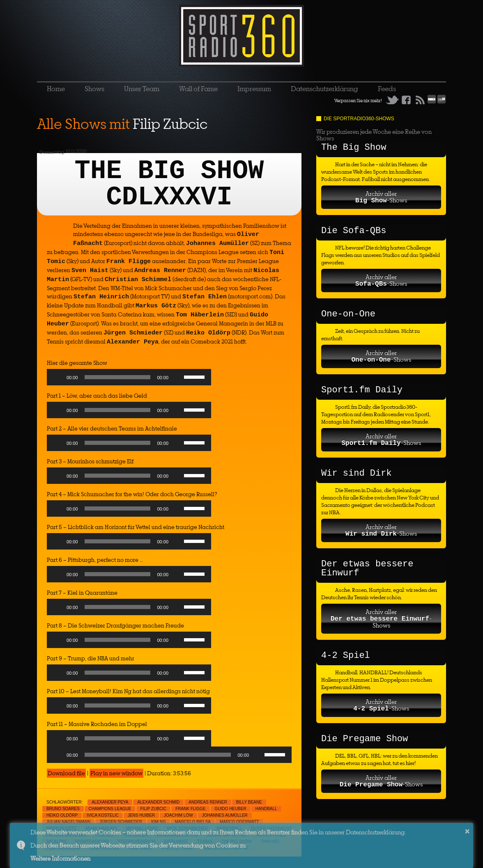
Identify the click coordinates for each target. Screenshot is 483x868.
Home (56, 89)
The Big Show (354, 148)
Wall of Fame (198, 89)
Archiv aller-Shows (381, 197)
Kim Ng (159, 822)
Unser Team (142, 89)
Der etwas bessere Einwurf (367, 569)
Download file (66, 773)
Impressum (254, 89)
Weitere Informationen (60, 858)
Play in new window (116, 773)
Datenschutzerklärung (324, 89)
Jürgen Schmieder (121, 822)
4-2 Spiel (346, 656)
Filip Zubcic (154, 809)
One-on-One (348, 314)
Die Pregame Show (365, 739)
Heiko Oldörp (62, 815)
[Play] (57, 377)
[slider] (118, 377)
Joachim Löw (178, 815)
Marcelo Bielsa (193, 822)
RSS (420, 100)
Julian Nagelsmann (68, 822)
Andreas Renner (208, 802)
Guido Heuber (231, 809)
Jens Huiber (141, 815)
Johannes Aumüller (225, 815)
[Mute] (177, 377)
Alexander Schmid (158, 802)
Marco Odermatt (239, 822)
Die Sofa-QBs (354, 231)
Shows (94, 89)
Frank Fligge (190, 809)
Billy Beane (249, 802)
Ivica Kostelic (103, 815)
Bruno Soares (63, 809)
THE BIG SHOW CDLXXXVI (169, 184)
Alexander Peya (110, 802)
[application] (129, 379)
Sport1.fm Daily (362, 390)
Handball (266, 809)
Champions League (110, 809)
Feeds (387, 89)
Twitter (392, 100)
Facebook (406, 100)
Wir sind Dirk (356, 473)
